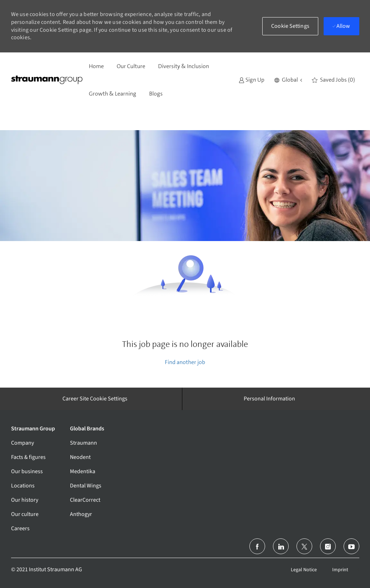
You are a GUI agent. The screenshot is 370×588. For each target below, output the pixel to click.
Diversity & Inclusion (184, 66)
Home (96, 66)
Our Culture (131, 66)
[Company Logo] (47, 80)
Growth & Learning (113, 94)
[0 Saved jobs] (333, 80)
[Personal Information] (269, 399)
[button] (288, 80)
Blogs (156, 94)
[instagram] (328, 546)
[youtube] (351, 546)
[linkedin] (281, 546)
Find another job (185, 362)
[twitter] (304, 546)
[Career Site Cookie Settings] (95, 399)
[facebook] (257, 546)
